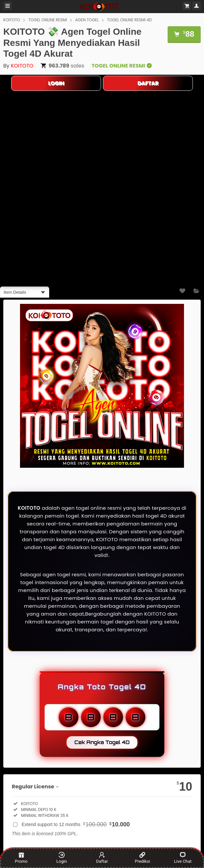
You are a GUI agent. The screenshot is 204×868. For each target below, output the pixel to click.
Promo (21, 858)
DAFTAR (148, 83)
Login (62, 858)
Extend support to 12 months (76, 824)
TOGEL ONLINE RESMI (48, 20)
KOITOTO (12, 20)
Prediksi (142, 858)
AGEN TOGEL (87, 20)
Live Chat (183, 858)
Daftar (102, 858)
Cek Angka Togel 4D (102, 742)
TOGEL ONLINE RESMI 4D (129, 20)
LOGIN (56, 83)
